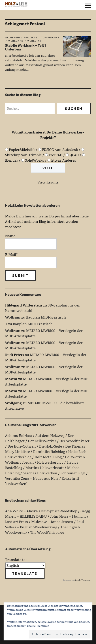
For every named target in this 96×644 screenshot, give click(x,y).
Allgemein (13, 38)
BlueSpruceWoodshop (59, 511)
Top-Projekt (50, 38)
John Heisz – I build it (68, 516)
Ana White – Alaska (21, 511)
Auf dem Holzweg (50, 435)
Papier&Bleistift (22, 149)
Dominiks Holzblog (49, 451)
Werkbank (16, 41)
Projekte (31, 38)
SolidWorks (35, 160)
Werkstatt (35, 41)
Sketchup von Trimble (23, 155)
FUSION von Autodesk (60, 149)
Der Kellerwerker (42, 441)
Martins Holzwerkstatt (45, 468)
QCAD (74, 155)
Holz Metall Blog (48, 457)
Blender (12, 160)
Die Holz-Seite (51, 446)
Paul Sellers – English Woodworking (45, 524)
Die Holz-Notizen (22, 446)
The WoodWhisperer (47, 532)
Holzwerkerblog (50, 462)
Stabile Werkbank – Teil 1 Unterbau (26, 47)
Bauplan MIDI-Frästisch (46, 317)
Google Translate (82, 580)
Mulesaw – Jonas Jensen (52, 522)
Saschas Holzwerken (40, 473)
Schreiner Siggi (73, 473)
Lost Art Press (17, 522)
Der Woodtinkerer (75, 441)
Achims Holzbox (19, 435)
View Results (48, 182)
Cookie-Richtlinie (38, 626)
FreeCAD (56, 155)
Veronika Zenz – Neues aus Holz (32, 478)
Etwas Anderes (64, 160)
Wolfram (13, 317)
